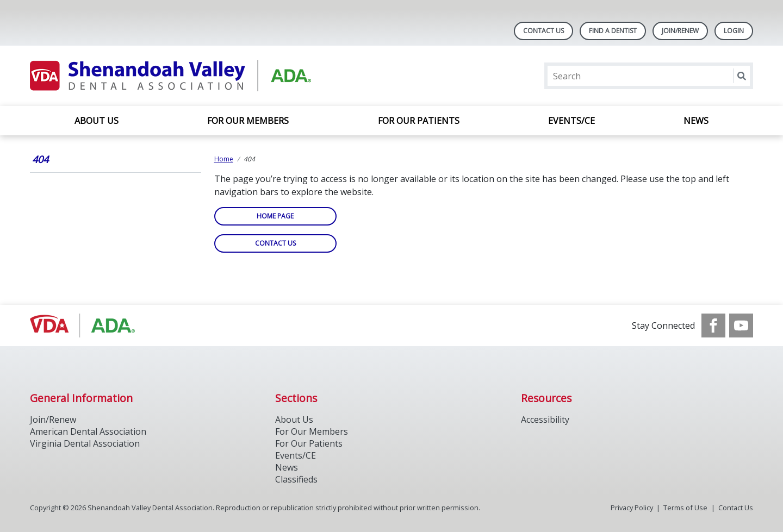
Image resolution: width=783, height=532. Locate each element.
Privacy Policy (632, 508)
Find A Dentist (613, 31)
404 (40, 159)
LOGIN (734, 31)
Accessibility (545, 420)
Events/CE (571, 121)
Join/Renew (680, 31)
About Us (97, 121)
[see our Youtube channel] (741, 326)
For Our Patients (419, 121)
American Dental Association (88, 431)
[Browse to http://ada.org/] (85, 326)
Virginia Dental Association (85, 443)
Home (224, 159)
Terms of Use (685, 508)
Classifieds (296, 479)
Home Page (275, 216)
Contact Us (543, 31)
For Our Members (248, 121)
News (696, 121)
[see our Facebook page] (713, 326)
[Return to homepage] (170, 76)
